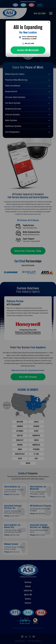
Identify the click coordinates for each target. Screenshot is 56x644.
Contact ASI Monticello (28, 50)
